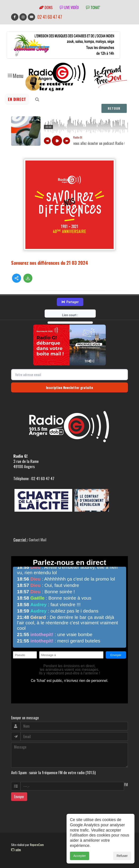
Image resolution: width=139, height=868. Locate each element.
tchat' (93, 7)
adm (16, 850)
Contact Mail (38, 540)
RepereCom (37, 845)
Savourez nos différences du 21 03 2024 (50, 263)
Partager (70, 302)
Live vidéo (69, 7)
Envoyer (19, 797)
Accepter (80, 856)
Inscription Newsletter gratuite (69, 387)
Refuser (122, 856)
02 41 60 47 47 (50, 17)
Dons (46, 7)
